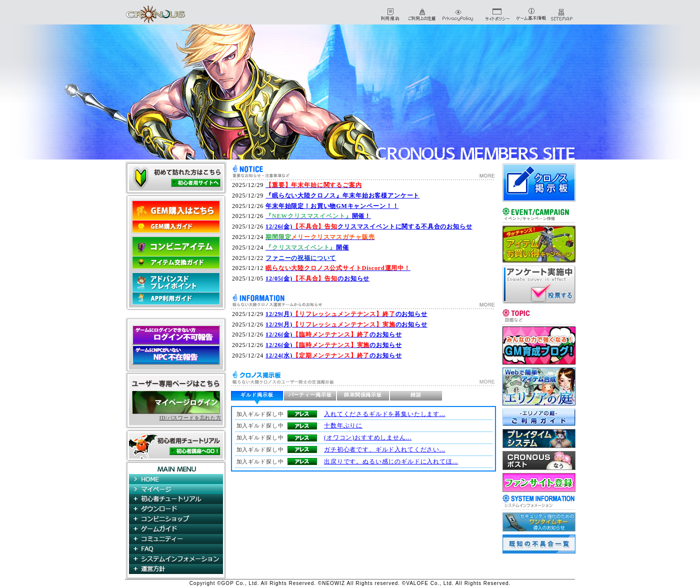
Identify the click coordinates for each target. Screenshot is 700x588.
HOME (176, 479)
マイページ (176, 489)
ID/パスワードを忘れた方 (190, 418)
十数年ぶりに (343, 425)
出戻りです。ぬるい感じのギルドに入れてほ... (391, 461)
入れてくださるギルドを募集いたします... (385, 414)
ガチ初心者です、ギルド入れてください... (385, 449)
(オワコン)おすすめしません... (368, 437)
